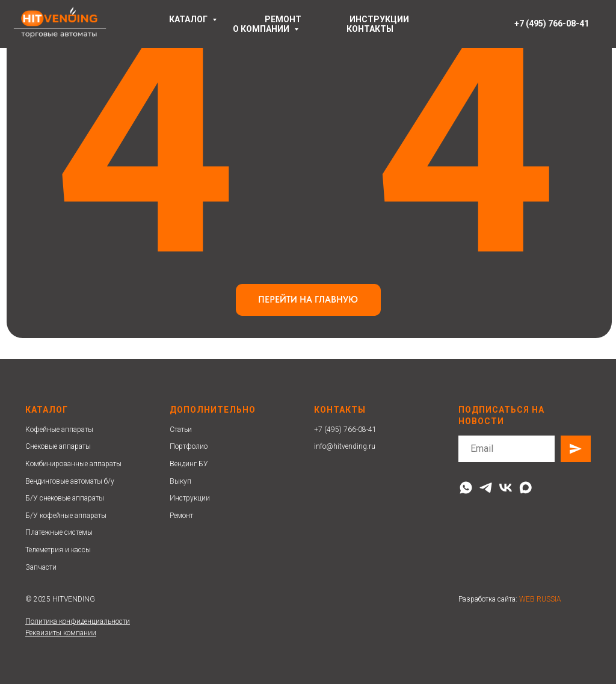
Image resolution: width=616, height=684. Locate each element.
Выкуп (180, 481)
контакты (370, 29)
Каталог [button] (189, 19)
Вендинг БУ (189, 464)
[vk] (506, 488)
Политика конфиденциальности (78, 621)
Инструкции (190, 498)
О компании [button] (262, 29)
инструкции (379, 19)
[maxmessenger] (525, 488)
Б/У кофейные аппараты (66, 516)
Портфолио (189, 446)
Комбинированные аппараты (73, 464)
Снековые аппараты (58, 446)
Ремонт (181, 516)
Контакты (340, 410)
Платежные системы (59, 532)
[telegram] (486, 488)
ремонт (283, 19)
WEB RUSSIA (540, 599)
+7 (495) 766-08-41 (345, 430)
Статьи (181, 430)
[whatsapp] (466, 488)
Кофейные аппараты (59, 430)
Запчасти (41, 567)
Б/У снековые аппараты (65, 498)
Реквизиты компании (61, 633)
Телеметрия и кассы (58, 550)
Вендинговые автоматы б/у (70, 481)
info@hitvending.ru (345, 446)
